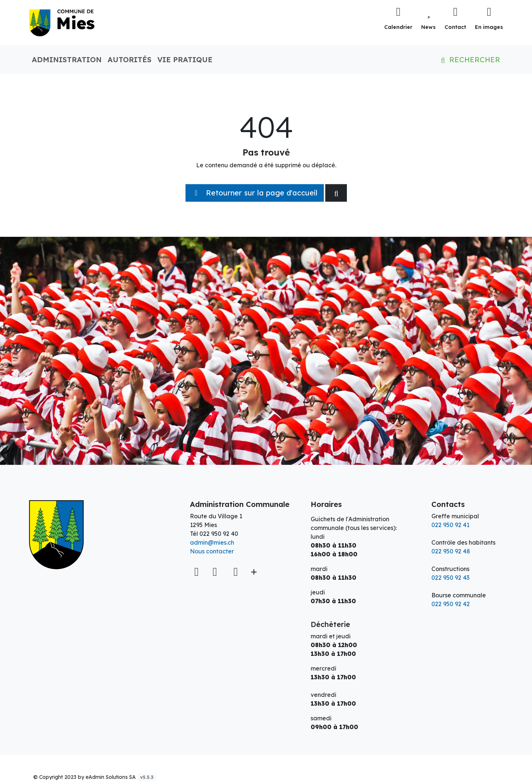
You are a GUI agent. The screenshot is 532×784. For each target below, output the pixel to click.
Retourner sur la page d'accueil (255, 193)
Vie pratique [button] (185, 59)
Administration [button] (67, 59)
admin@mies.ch (212, 542)
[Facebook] (216, 571)
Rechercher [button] (469, 59)
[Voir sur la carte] (197, 571)
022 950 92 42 (451, 604)
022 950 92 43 (450, 578)
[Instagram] (236, 571)
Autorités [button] (130, 59)
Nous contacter (212, 551)
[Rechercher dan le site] (336, 193)
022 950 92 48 (451, 551)
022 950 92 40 (219, 534)
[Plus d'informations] (253, 571)
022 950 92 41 (450, 525)
